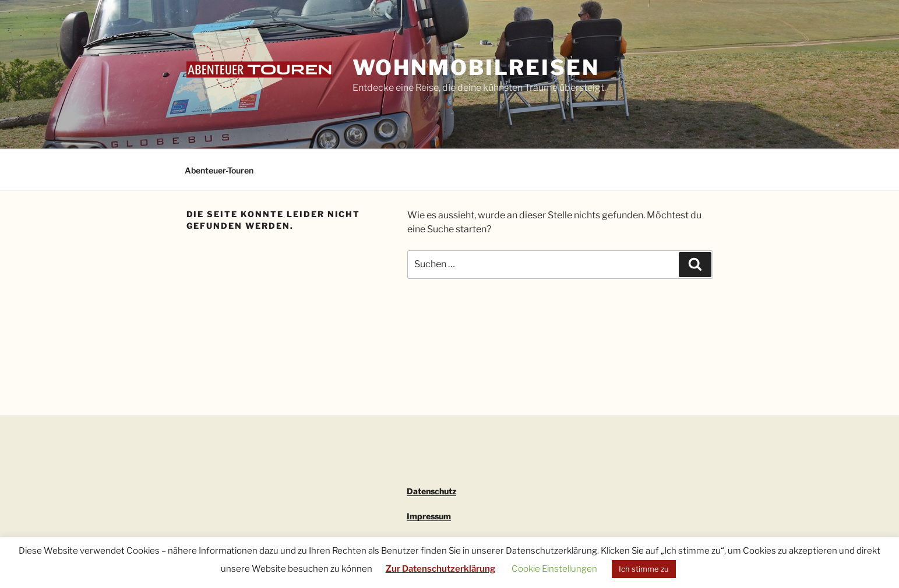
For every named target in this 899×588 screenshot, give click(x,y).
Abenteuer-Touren (219, 170)
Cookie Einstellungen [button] (554, 569)
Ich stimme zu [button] (644, 569)
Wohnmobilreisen (476, 68)
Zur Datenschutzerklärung (440, 569)
